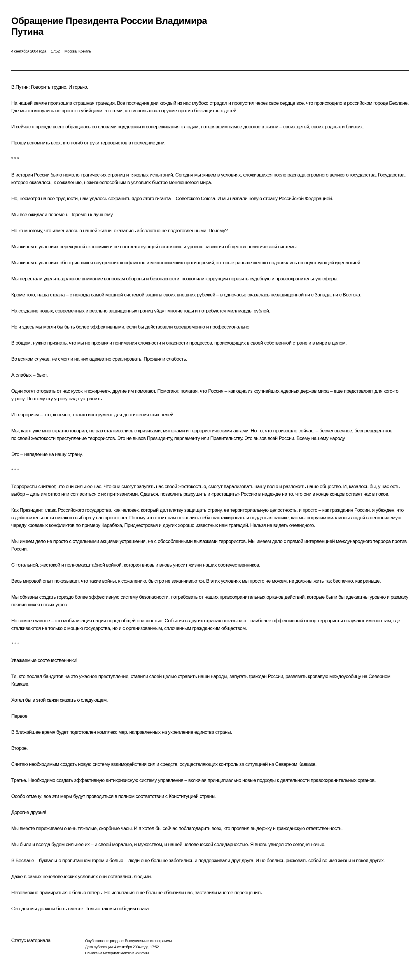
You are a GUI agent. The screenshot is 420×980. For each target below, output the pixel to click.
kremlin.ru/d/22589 (135, 953)
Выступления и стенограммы (148, 941)
